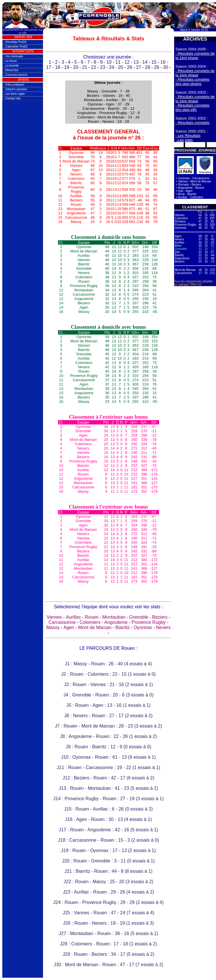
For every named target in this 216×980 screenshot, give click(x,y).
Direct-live (11, 70)
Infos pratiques (14, 85)
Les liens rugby (14, 94)
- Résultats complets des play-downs (193, 82)
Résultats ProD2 (15, 42)
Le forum (10, 61)
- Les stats (184, 140)
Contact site (12, 98)
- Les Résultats (188, 136)
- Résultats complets (193, 123)
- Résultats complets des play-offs (193, 107)
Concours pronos (16, 75)
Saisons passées (15, 89)
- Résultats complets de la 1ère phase (195, 56)
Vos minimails (13, 56)
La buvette (11, 66)
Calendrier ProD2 (16, 47)
